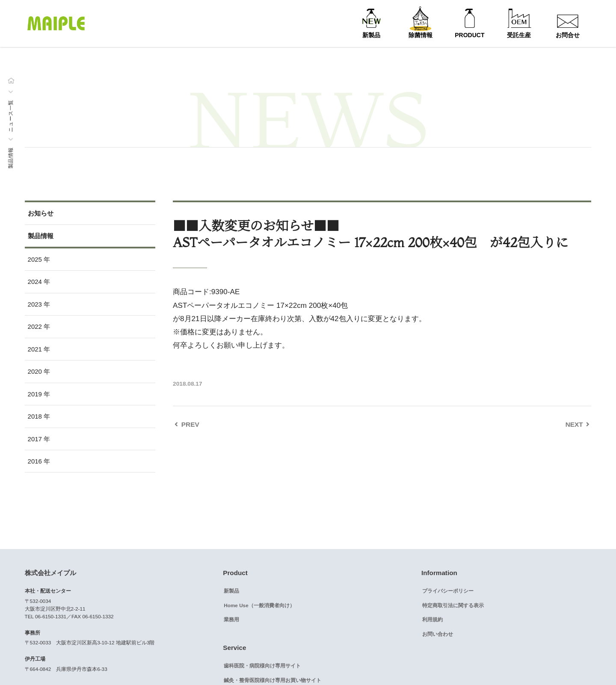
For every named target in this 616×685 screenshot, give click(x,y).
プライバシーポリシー (448, 591)
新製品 (371, 35)
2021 (35, 349)
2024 (35, 282)
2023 (35, 304)
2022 (35, 326)
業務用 (231, 619)
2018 (35, 416)
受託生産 (519, 35)
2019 (35, 394)
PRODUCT (469, 35)
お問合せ (568, 35)
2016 (35, 461)
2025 (35, 259)
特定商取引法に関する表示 (453, 605)
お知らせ (41, 213)
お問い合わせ (438, 634)
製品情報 (11, 158)
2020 (35, 371)
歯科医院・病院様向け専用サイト (262, 666)
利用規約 (432, 619)
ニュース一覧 (11, 116)
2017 (35, 439)
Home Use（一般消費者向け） (259, 605)
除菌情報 (421, 35)
